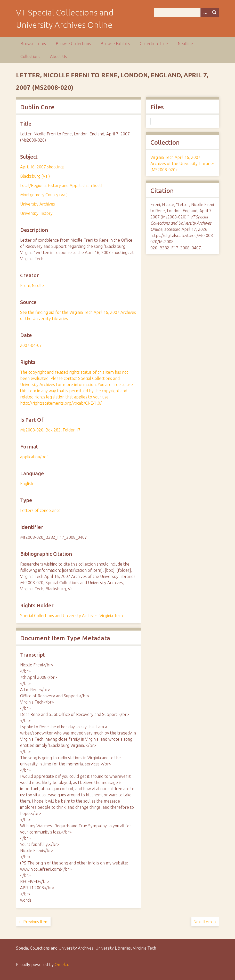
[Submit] (214, 12)
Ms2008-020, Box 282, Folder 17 (50, 430)
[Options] (205, 12)
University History (36, 213)
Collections (30, 56)
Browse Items (33, 44)
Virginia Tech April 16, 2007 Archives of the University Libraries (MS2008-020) (183, 164)
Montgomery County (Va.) (44, 195)
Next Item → (205, 922)
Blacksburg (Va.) (35, 176)
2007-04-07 (31, 345)
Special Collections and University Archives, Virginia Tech (71, 616)
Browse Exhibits (115, 44)
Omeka (61, 965)
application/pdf (34, 457)
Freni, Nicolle (32, 285)
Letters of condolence (40, 510)
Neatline (185, 44)
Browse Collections (73, 44)
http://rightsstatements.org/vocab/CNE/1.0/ (61, 403)
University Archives (38, 204)
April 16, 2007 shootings (42, 167)
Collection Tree (154, 44)
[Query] (187, 12)
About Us (58, 56)
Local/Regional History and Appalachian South (62, 185)
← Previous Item (33, 922)
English (27, 484)
